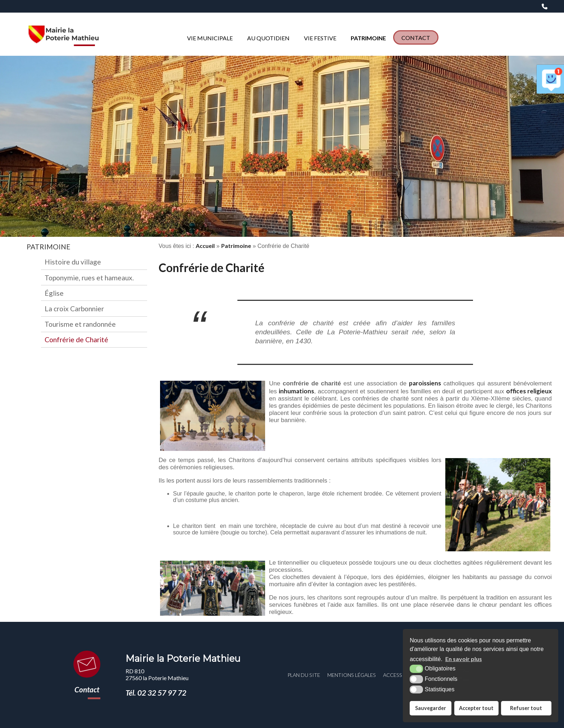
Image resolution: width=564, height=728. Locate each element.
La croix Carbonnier (74, 309)
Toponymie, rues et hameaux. (89, 278)
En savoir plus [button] (464, 659)
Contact (416, 38)
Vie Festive (320, 38)
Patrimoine (368, 38)
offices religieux (529, 391)
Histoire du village (73, 262)
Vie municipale (210, 38)
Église (54, 293)
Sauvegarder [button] (431, 708)
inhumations (296, 391)
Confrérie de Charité (76, 340)
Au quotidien (268, 38)
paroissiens (425, 383)
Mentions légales (352, 675)
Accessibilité (401, 675)
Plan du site (304, 675)
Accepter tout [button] (476, 708)
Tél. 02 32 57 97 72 (156, 693)
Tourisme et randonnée (80, 324)
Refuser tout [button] (526, 708)
